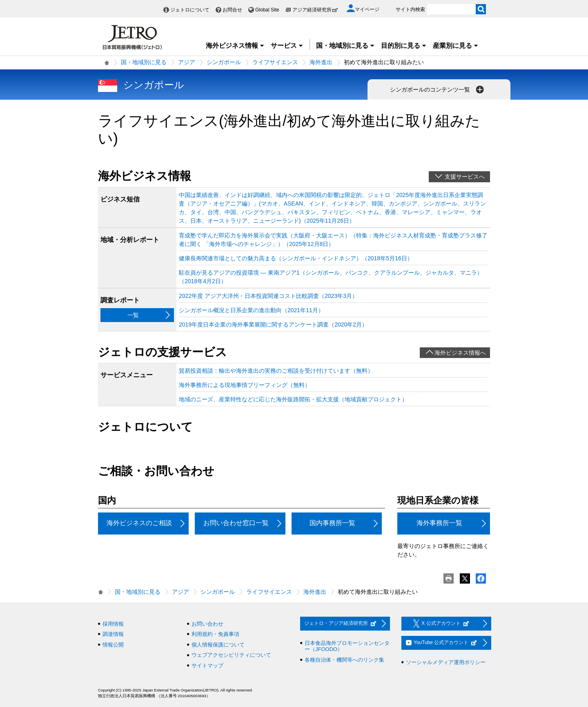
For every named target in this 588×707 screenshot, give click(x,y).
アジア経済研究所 (315, 10)
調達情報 (113, 634)
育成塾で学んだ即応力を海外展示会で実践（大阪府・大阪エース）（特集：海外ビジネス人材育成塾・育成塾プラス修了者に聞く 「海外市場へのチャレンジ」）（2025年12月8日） (333, 240)
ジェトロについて (190, 10)
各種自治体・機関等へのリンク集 (344, 660)
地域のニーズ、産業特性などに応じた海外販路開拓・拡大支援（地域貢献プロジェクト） (293, 399)
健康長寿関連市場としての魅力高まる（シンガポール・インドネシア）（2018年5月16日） (296, 258)
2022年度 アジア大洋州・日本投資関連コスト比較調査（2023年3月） (268, 296)
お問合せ (232, 10)
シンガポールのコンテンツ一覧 (438, 89)
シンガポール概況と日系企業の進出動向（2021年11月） (251, 310)
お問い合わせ (207, 624)
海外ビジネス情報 (235, 46)
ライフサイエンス (275, 62)
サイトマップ (207, 666)
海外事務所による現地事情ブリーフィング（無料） (245, 385)
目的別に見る (404, 46)
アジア (187, 62)
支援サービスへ (465, 177)
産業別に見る (456, 46)
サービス (287, 46)
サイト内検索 (410, 9)
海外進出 (321, 62)
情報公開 (113, 645)
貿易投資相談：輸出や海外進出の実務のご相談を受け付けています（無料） (276, 371)
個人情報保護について (218, 645)
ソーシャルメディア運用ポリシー (446, 662)
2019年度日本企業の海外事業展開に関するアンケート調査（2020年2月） (273, 324)
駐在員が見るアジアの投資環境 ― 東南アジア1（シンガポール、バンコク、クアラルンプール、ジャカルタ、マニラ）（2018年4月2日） (331, 277)
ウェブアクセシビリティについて (231, 655)
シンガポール (224, 62)
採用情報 (113, 624)
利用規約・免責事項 (215, 634)
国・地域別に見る (345, 46)
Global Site (267, 10)
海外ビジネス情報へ (460, 353)
